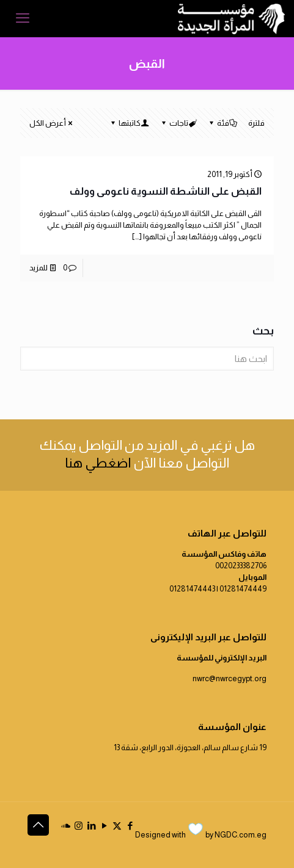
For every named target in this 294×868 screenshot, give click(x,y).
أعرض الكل (52, 123)
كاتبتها (129, 123)
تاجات (178, 123)
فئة (222, 123)
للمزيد (39, 268)
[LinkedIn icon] (91, 826)
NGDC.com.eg (241, 835)
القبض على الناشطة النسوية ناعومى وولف (165, 191)
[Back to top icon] (38, 825)
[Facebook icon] (130, 826)
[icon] (66, 826)
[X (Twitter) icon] (117, 826)
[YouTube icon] (104, 826)
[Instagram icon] (79, 826)
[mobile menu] (23, 18)
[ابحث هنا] (147, 359)
